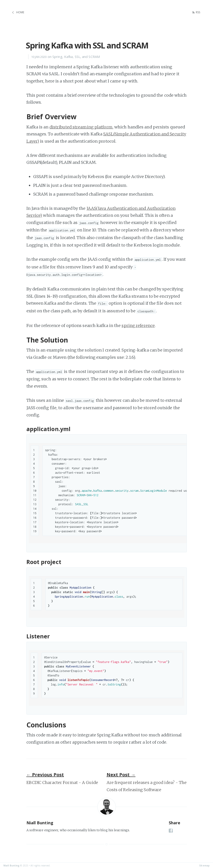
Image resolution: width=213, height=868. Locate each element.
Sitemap (204, 865)
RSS (197, 12)
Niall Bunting (11, 865)
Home (20, 12)
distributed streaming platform (81, 126)
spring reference (138, 325)
